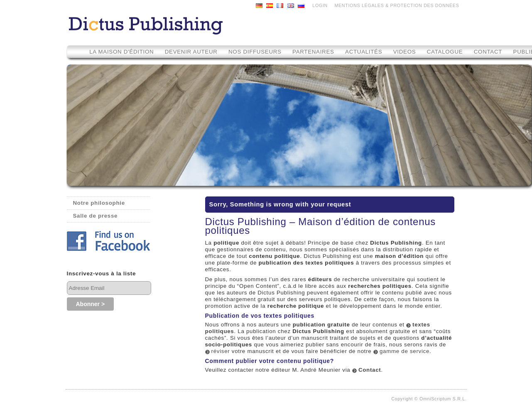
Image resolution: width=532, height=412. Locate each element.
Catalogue (445, 52)
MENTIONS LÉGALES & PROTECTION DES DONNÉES (397, 5)
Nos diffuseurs (255, 52)
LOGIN (320, 5)
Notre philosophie (99, 203)
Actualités (364, 52)
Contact (488, 52)
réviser (221, 351)
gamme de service (405, 351)
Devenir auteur (191, 52)
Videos (406, 52)
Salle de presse (96, 216)
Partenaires (313, 52)
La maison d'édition (121, 52)
